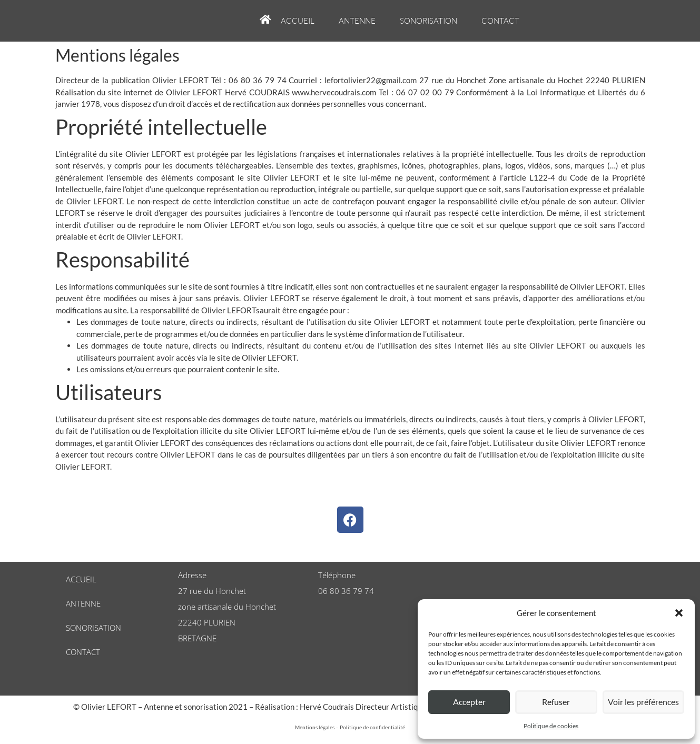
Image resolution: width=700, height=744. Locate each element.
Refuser (556, 702)
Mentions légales (315, 727)
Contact (500, 21)
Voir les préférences (643, 702)
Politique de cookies (551, 726)
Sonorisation (428, 21)
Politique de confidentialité (372, 727)
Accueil (298, 21)
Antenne (357, 21)
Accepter (469, 702)
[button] (679, 613)
